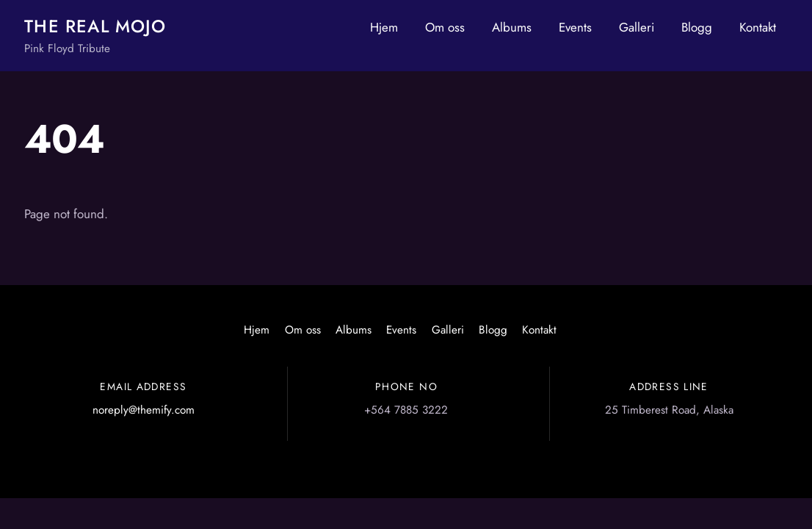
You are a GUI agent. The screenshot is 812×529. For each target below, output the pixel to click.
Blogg (697, 27)
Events (575, 27)
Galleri (637, 27)
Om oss (445, 27)
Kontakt (758, 27)
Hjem (384, 27)
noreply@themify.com (144, 410)
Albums (512, 27)
